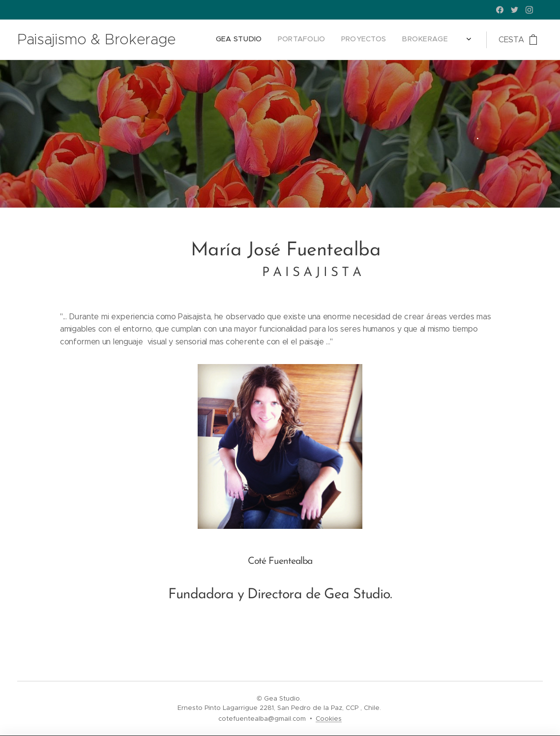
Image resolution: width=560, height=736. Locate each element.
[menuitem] (408, 40)
